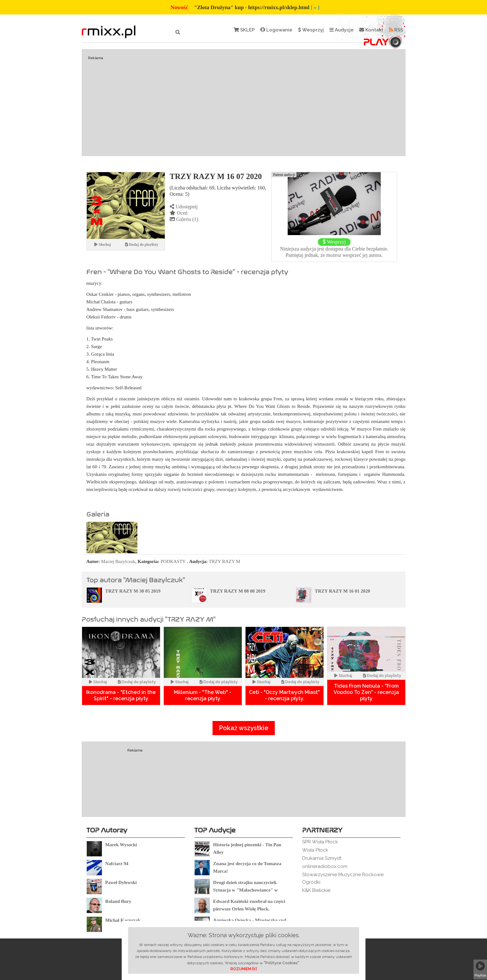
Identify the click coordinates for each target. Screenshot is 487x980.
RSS (396, 30)
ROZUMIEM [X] (244, 969)
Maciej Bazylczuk (118, 561)
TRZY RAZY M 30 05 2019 (133, 591)
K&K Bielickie (316, 890)
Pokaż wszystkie (244, 728)
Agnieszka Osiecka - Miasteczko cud (250, 920)
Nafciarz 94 (117, 864)
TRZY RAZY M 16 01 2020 (342, 591)
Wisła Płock (315, 850)
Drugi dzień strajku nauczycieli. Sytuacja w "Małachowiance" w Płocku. (245, 890)
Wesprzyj (311, 30)
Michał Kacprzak (123, 920)
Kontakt (371, 30)
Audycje (342, 30)
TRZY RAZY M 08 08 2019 (238, 591)
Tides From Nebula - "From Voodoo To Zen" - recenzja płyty (366, 692)
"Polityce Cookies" (282, 963)
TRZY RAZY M (224, 561)
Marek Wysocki (121, 845)
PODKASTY (173, 561)
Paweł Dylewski (121, 882)
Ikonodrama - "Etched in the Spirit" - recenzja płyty (121, 695)
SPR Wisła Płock (320, 842)
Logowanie (276, 30)
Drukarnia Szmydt (322, 858)
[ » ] (315, 7)
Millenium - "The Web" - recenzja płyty (203, 695)
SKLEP (244, 30)
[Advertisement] (244, 103)
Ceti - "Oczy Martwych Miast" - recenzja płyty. (284, 695)
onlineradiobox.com (325, 866)
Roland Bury (118, 901)
